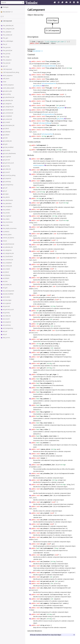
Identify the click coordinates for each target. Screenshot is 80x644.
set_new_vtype (7, 300)
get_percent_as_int (8, 163)
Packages (6, 7)
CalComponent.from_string (11, 72)
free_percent (7, 47)
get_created (6, 122)
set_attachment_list (8, 244)
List (38, 192)
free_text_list (7, 63)
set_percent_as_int (8, 309)
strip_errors (6, 338)
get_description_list (9, 125)
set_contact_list (7, 266)
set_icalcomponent (8, 291)
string (69, 68)
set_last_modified (8, 294)
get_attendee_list (8, 100)
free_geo (6, 38)
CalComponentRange (61, 121)
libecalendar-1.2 (8, 12)
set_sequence (7, 322)
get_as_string (7, 94)
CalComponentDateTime (65, 75)
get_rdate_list (7, 169)
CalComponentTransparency (63, 357)
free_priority (7, 54)
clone (5, 82)
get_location (7, 150)
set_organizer (7, 303)
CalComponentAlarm (55, 170)
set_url (5, 334)
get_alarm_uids (7, 91)
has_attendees (7, 203)
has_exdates (7, 210)
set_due (5, 281)
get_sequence (7, 178)
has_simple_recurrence (10, 228)
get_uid (5, 188)
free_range (6, 57)
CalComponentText (68, 130)
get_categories (7, 104)
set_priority (6, 313)
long (56, 548)
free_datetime (7, 32)
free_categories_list (9, 29)
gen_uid (5, 66)
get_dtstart (6, 135)
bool (38, 187)
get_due (5, 138)
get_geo (5, 144)
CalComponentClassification (65, 227)
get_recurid (6, 172)
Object (53, 43)
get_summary (7, 182)
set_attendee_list (8, 247)
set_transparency (8, 328)
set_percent (6, 306)
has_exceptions (7, 206)
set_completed (7, 263)
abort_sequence (8, 75)
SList (32, 64)
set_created (6, 269)
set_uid (5, 331)
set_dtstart (6, 278)
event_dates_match (9, 88)
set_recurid (6, 319)
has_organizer (7, 216)
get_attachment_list (9, 97)
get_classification (8, 110)
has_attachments (8, 200)
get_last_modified (8, 147)
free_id (5, 44)
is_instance (6, 232)
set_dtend (6, 272)
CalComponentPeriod (41, 112)
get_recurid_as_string (9, 175)
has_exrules (6, 213)
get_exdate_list (7, 141)
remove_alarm (7, 235)
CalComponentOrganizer (60, 315)
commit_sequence (8, 85)
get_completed (7, 116)
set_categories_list (8, 253)
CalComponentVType (43, 374)
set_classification (8, 256)
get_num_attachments (9, 153)
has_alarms (6, 197)
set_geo (5, 288)
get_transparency (8, 185)
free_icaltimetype (8, 41)
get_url (5, 191)
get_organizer (7, 157)
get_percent (6, 160)
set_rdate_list (7, 316)
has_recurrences (8, 222)
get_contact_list (7, 119)
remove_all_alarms (8, 238)
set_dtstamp (7, 275)
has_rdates (6, 219)
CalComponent (7, 69)
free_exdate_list (7, 35)
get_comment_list (8, 113)
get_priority (6, 166)
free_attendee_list (8, 26)
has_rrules (6, 225)
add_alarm (6, 79)
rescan (5, 241)
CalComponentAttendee (41, 64)
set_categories (7, 250)
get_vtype (6, 194)
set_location (6, 297)
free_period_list (7, 50)
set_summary (7, 325)
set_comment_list (8, 260)
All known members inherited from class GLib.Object (46, 635)
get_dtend (6, 129)
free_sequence (7, 60)
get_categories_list (8, 107)
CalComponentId (58, 101)
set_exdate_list (7, 285)
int (58, 105)
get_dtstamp (7, 132)
